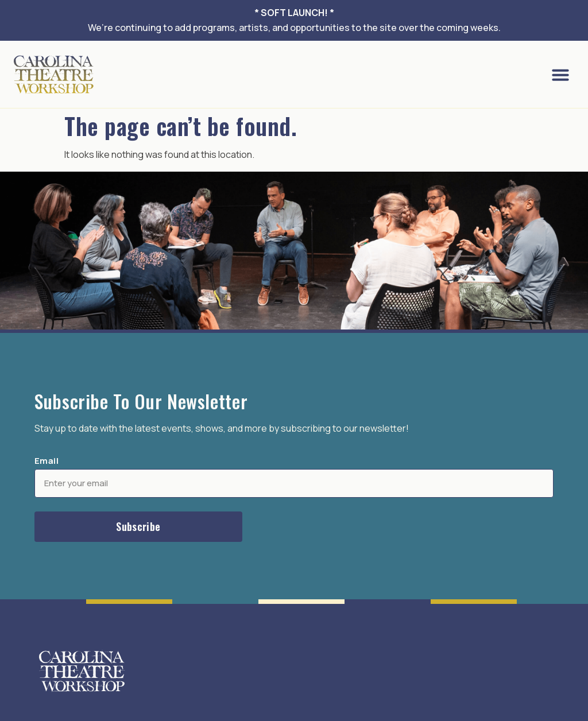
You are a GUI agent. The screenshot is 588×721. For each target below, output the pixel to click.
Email (47, 461)
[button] (560, 75)
